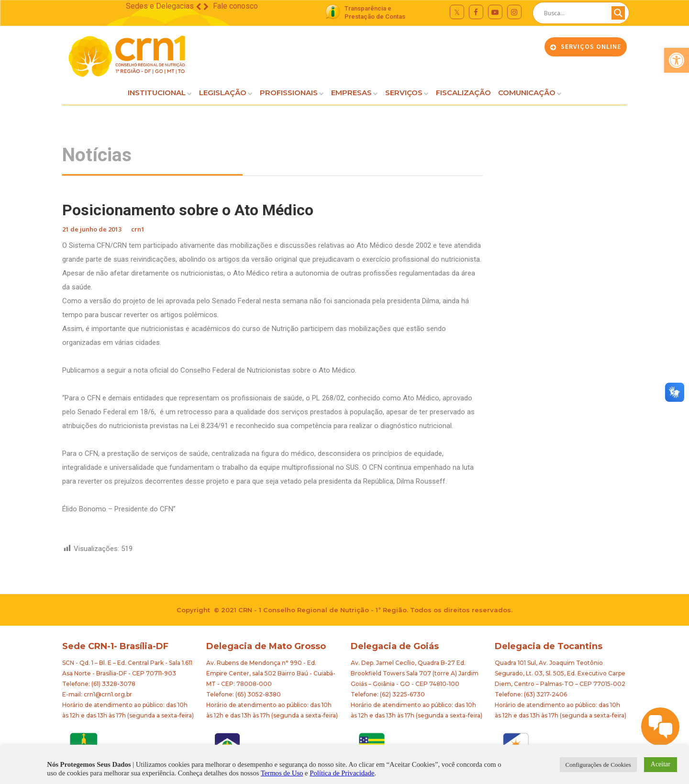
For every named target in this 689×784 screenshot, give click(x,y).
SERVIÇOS (404, 93)
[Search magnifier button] (618, 13)
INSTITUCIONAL (157, 93)
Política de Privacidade (342, 773)
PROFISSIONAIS (289, 93)
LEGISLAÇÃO (223, 93)
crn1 (138, 229)
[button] (677, 60)
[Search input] (577, 13)
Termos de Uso (282, 773)
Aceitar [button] (661, 764)
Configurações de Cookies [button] (598, 765)
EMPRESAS (351, 93)
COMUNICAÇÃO (527, 93)
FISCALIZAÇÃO (463, 93)
